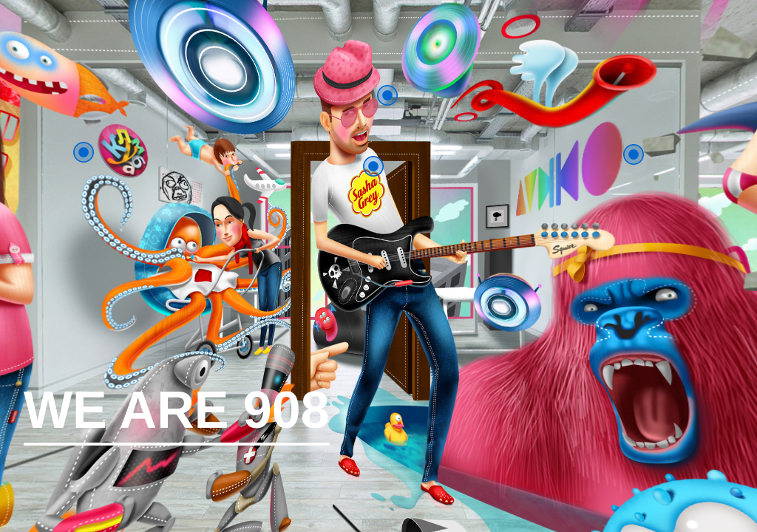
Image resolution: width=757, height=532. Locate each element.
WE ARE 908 (177, 415)
